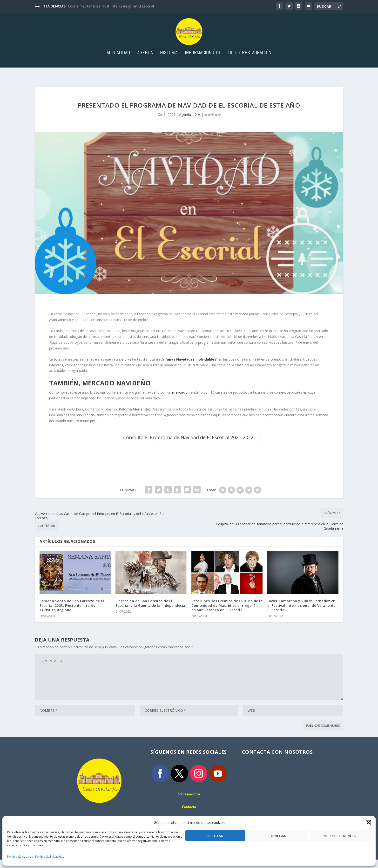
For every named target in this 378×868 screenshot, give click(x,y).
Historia (169, 61)
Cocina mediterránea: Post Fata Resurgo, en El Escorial (111, 6)
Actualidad (118, 61)
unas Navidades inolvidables (192, 367)
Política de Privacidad (50, 857)
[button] (368, 823)
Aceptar (215, 836)
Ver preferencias (341, 836)
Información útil (203, 61)
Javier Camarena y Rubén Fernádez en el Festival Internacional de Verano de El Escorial (301, 614)
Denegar (278, 836)
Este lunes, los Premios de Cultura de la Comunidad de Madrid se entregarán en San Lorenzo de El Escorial (227, 614)
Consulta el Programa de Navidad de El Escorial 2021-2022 (188, 446)
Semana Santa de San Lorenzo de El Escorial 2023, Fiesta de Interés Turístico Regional (72, 614)
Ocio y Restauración (250, 61)
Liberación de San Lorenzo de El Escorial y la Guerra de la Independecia (150, 612)
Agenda (145, 61)
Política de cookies (20, 857)
